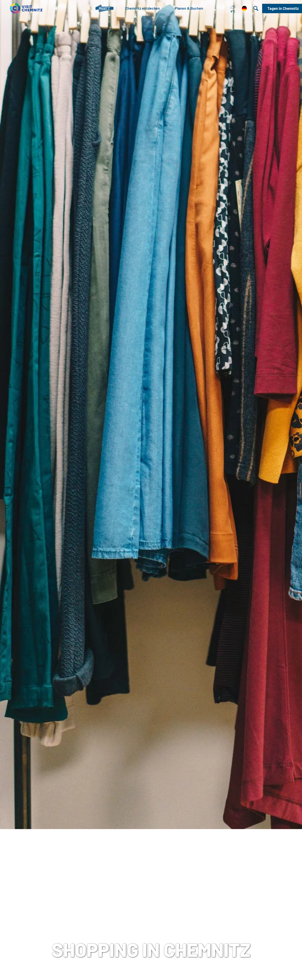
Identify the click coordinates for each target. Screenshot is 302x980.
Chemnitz (258, 668)
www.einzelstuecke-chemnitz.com (64, 639)
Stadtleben (68, 158)
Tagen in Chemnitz (140, 906)
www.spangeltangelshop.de (58, 433)
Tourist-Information (80, 906)
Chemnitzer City (114, 240)
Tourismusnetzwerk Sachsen (209, 919)
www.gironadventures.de (189, 750)
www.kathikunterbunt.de (189, 544)
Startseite (11, 158)
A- (145, 972)
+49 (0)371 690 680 (86, 925)
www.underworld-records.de (59, 849)
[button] (282, 8)
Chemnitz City (136, 912)
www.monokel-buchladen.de (191, 334)
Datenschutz (195, 912)
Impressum (194, 906)
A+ (157, 972)
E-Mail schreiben (78, 932)
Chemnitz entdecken (39, 158)
